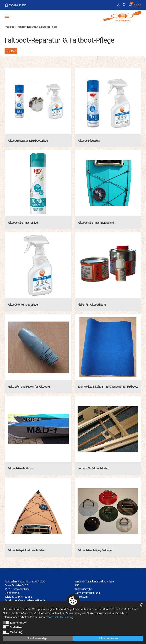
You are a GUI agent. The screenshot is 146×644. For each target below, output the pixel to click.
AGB (77, 585)
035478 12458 (15, 5)
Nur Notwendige (38, 638)
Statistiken (13, 627)
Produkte (9, 27)
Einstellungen (15, 622)
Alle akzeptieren (108, 638)
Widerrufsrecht (83, 589)
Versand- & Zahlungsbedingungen (94, 581)
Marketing (13, 632)
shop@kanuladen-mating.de (29, 600)
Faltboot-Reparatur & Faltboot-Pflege (38, 27)
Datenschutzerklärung (87, 593)
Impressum (81, 597)
